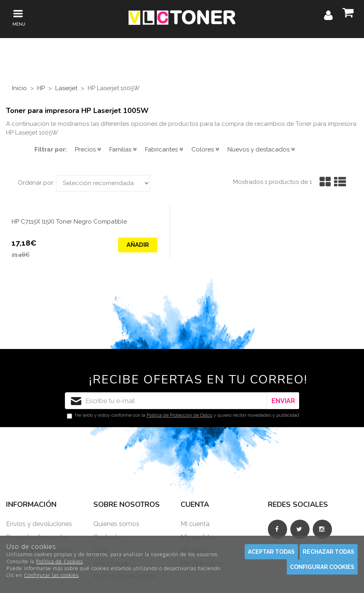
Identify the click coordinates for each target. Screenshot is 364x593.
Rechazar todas (329, 552)
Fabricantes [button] (164, 149)
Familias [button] (123, 149)
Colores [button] (205, 149)
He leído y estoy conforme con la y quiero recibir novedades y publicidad (183, 416)
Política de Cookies (59, 562)
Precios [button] (88, 149)
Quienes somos (116, 524)
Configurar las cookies (51, 575)
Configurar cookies (322, 567)
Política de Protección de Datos (179, 415)
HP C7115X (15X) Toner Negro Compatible (69, 222)
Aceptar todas (271, 552)
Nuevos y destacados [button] (261, 149)
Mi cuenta (195, 524)
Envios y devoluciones (39, 524)
